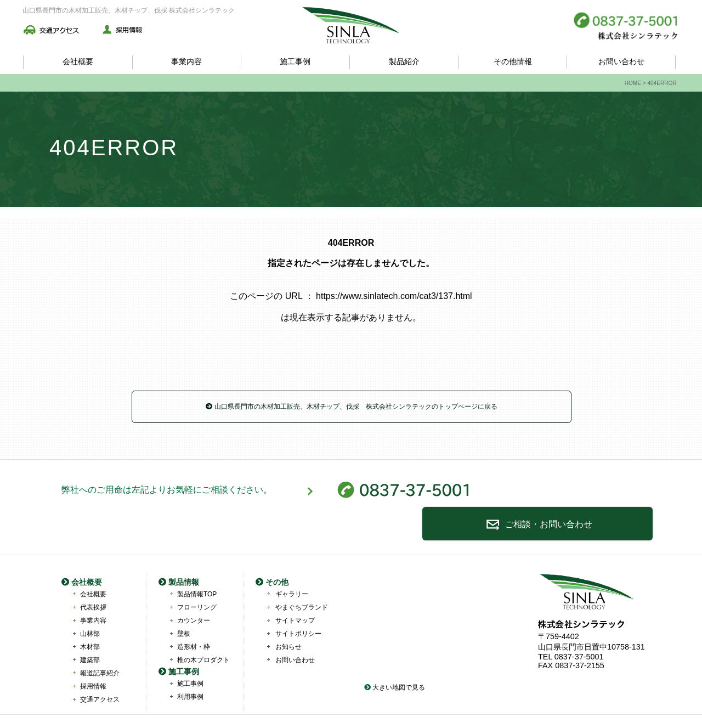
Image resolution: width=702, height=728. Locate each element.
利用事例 (190, 666)
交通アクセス (100, 669)
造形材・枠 (194, 616)
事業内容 (186, 61)
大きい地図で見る (395, 657)
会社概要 (78, 61)
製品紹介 (404, 61)
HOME (633, 83)
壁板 (184, 603)
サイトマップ (295, 590)
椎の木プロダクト (203, 629)
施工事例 (295, 61)
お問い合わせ (621, 61)
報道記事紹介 (100, 642)
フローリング (197, 577)
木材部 (90, 616)
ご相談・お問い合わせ (572, 493)
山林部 (90, 603)
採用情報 (93, 656)
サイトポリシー (298, 603)
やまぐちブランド (302, 577)
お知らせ (288, 616)
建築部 (90, 629)
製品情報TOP (197, 563)
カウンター (194, 590)
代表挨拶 (93, 577)
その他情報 (513, 61)
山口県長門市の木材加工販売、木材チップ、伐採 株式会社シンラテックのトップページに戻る (351, 407)
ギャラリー (292, 563)
